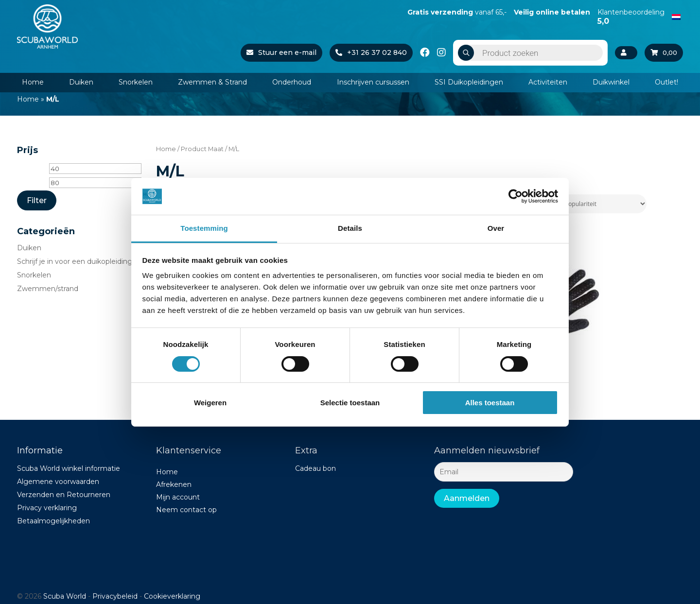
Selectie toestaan (350, 403)
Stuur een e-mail (280, 52)
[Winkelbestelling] (587, 204)
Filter (37, 200)
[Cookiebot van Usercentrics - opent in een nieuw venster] (516, 196)
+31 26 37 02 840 (369, 52)
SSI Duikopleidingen (469, 82)
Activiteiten (548, 82)
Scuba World (65, 596)
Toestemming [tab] (204, 228)
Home (33, 82)
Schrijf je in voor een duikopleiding (75, 261)
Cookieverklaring (172, 596)
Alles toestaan (490, 403)
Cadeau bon (315, 468)
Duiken (81, 82)
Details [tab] (350, 228)
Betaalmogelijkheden (53, 521)
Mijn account (178, 497)
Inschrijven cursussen (373, 82)
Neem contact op (186, 510)
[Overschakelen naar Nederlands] (676, 16)
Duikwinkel (611, 82)
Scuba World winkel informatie (69, 468)
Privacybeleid (115, 596)
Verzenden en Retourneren (64, 495)
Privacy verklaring (47, 508)
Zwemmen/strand (48, 289)
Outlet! (666, 82)
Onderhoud (292, 82)
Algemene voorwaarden (58, 482)
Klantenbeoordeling (631, 17)
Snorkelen (136, 82)
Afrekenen (174, 484)
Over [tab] (496, 228)
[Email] (504, 472)
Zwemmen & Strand (212, 82)
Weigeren (210, 403)
